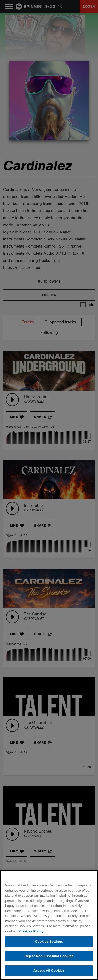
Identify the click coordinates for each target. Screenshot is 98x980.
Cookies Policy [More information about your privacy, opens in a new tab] (31, 931)
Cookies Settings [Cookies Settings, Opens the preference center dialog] (49, 941)
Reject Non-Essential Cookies (49, 956)
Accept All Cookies (49, 970)
